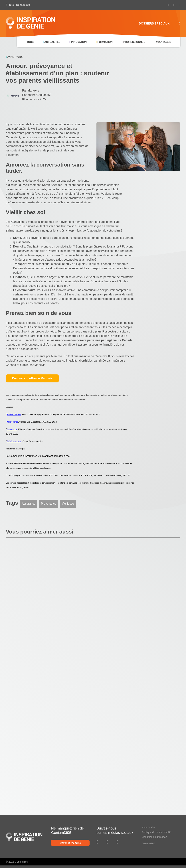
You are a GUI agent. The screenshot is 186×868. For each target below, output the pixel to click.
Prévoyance (49, 504)
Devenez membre (70, 843)
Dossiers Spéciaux (154, 24)
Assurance (29, 504)
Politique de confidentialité (157, 832)
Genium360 (148, 843)
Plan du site (148, 828)
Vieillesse (68, 504)
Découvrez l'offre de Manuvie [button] (32, 378)
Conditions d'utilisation (154, 837)
